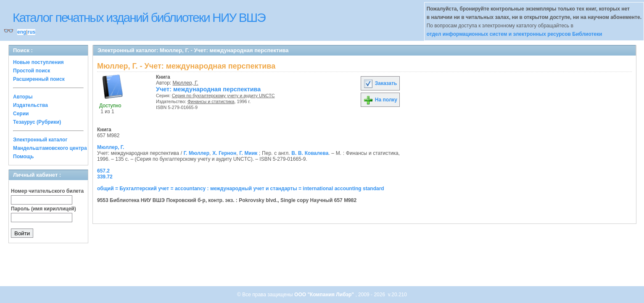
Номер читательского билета (47, 191)
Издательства (30, 105)
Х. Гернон (224, 153)
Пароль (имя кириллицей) (44, 209)
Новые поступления (38, 62)
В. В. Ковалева (310, 153)
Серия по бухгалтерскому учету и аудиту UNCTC (223, 96)
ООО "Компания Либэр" (325, 295)
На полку (380, 100)
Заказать (380, 83)
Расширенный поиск (39, 79)
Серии (21, 114)
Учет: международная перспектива (208, 89)
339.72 (105, 177)
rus (31, 32)
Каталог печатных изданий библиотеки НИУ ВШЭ (139, 17)
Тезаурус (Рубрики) (37, 122)
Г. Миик (248, 153)
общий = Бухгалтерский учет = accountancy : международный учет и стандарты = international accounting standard (241, 189)
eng (22, 32)
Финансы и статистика (211, 101)
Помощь (23, 157)
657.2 (103, 171)
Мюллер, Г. (186, 83)
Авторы (23, 97)
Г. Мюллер (197, 153)
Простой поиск (32, 71)
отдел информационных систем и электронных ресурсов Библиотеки (515, 34)
